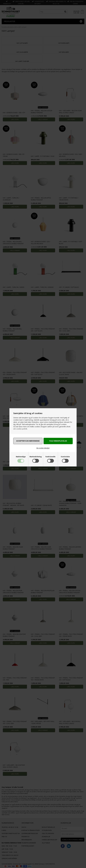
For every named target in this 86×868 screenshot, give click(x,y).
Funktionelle (50, 457)
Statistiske (65, 457)
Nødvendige (21, 457)
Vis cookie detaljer (43, 448)
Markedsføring (36, 457)
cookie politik (22, 429)
